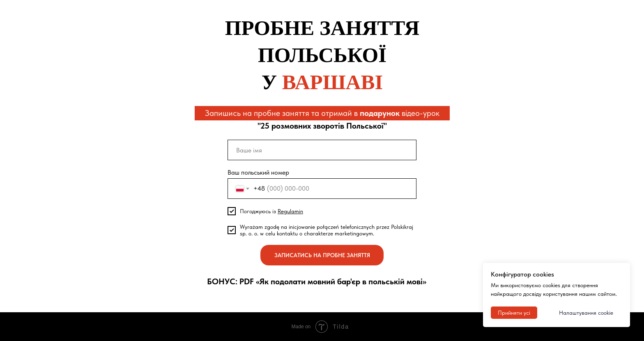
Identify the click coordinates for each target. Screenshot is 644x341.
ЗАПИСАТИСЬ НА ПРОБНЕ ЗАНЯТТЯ (322, 255)
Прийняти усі (514, 313)
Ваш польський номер (258, 172)
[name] (322, 150)
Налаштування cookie (586, 313)
